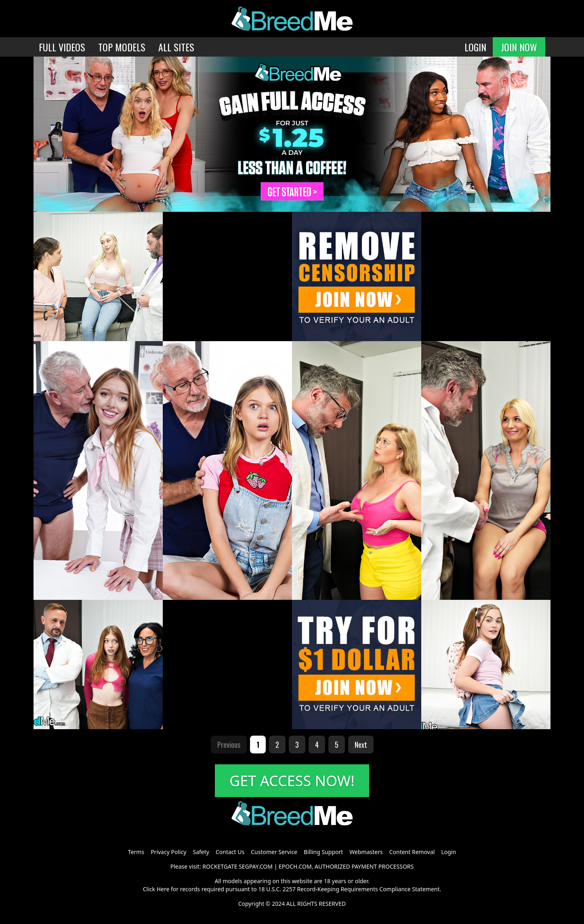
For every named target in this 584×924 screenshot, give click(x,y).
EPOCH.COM (295, 866)
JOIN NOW (519, 47)
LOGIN (475, 47)
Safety (201, 852)
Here (163, 889)
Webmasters (366, 852)
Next (361, 745)
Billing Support (323, 852)
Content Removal (412, 852)
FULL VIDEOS (62, 47)
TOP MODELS (122, 47)
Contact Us (230, 852)
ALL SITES (176, 47)
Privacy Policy (168, 852)
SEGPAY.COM (256, 866)
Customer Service (274, 852)
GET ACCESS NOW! (292, 781)
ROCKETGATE (220, 866)
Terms (136, 852)
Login (449, 852)
